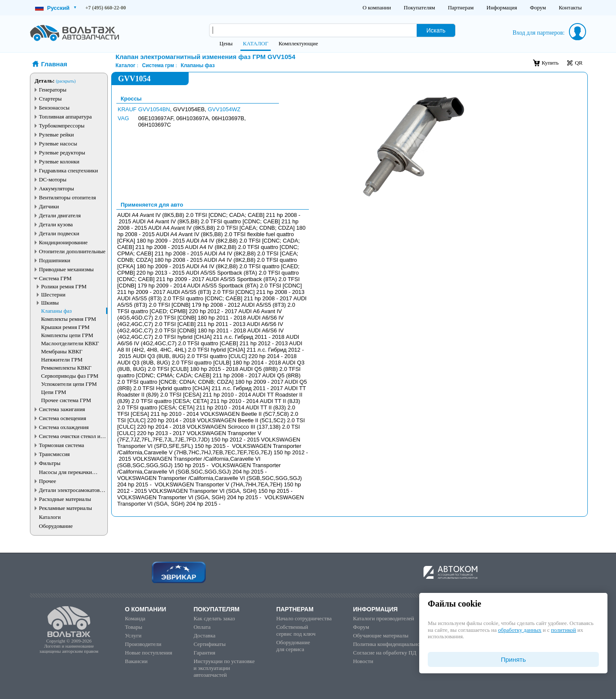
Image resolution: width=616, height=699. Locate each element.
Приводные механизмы (66, 269)
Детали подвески (59, 233)
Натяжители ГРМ (62, 360)
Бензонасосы (54, 108)
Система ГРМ (55, 278)
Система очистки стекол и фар (70, 436)
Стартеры (50, 99)
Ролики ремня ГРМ (64, 286)
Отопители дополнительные (72, 251)
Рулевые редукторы (62, 153)
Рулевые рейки (56, 135)
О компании (376, 7)
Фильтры (50, 463)
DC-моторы (53, 179)
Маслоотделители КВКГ (70, 343)
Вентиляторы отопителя (67, 197)
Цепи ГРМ (54, 392)
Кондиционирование (63, 242)
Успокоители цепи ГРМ (69, 384)
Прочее (47, 481)
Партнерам (461, 7)
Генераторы (53, 90)
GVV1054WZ (224, 109)
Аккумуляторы (56, 188)
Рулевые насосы (58, 144)
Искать (436, 30)
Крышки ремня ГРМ (65, 327)
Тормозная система (61, 445)
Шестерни (53, 295)
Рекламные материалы (65, 508)
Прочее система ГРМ (66, 400)
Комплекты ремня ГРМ (69, 319)
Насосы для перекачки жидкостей (65, 472)
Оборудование (56, 526)
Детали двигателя (60, 215)
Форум (538, 7)
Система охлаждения (64, 427)
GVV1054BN (154, 109)
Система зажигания (62, 409)
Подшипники (55, 260)
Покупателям (419, 7)
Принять (514, 659)
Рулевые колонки (59, 161)
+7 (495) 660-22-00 (106, 8)
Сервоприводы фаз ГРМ (70, 376)
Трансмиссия (54, 454)
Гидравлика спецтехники (68, 170)
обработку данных (520, 630)
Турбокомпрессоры (62, 126)
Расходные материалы (65, 499)
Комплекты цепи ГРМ (67, 335)
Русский (56, 8)
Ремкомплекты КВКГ (66, 368)
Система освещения (62, 418)
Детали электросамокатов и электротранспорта (71, 490)
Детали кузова (56, 224)
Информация (502, 7)
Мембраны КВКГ (62, 351)
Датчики (49, 206)
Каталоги (50, 517)
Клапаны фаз (56, 311)
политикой (563, 630)
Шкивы (50, 303)
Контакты (570, 7)
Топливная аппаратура (65, 117)
